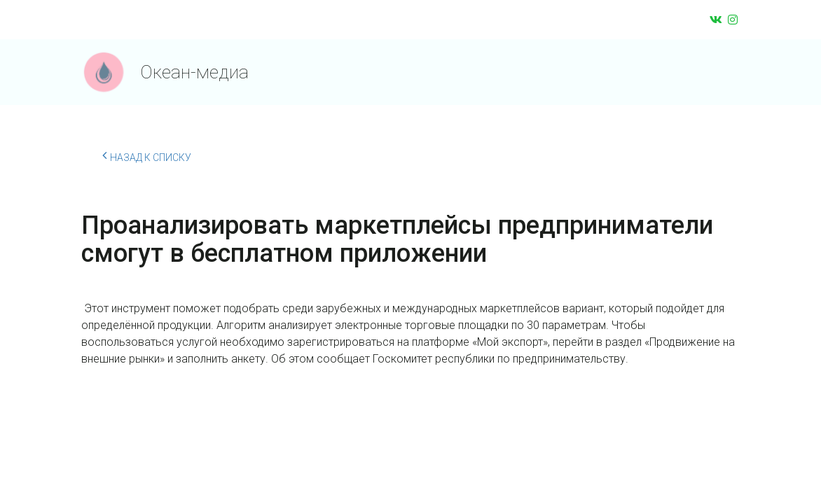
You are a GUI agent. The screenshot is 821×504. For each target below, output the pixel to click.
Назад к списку (147, 155)
